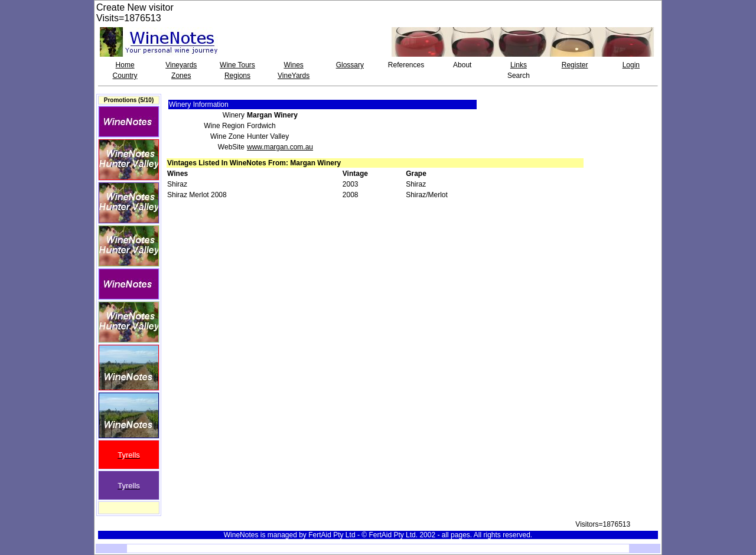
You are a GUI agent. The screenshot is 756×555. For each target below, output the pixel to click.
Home (125, 65)
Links (519, 65)
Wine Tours (237, 65)
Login (631, 65)
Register (575, 65)
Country (125, 76)
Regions (237, 76)
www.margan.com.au (280, 147)
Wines (293, 65)
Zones (181, 76)
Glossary (350, 65)
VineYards (294, 76)
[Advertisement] (624, 120)
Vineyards (181, 65)
